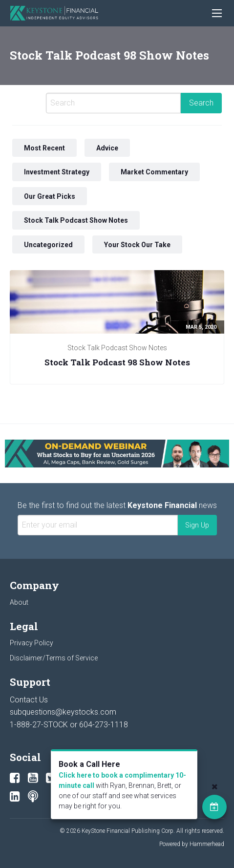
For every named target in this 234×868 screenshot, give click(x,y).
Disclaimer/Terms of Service (54, 658)
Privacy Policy (32, 643)
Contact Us (29, 700)
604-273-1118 (104, 725)
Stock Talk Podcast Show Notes (76, 220)
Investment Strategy (57, 172)
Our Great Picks (50, 196)
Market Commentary (154, 172)
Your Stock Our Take (137, 245)
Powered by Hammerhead (192, 844)
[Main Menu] (217, 13)
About (19, 602)
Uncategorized (48, 245)
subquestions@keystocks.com (63, 712)
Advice (107, 148)
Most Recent (44, 148)
